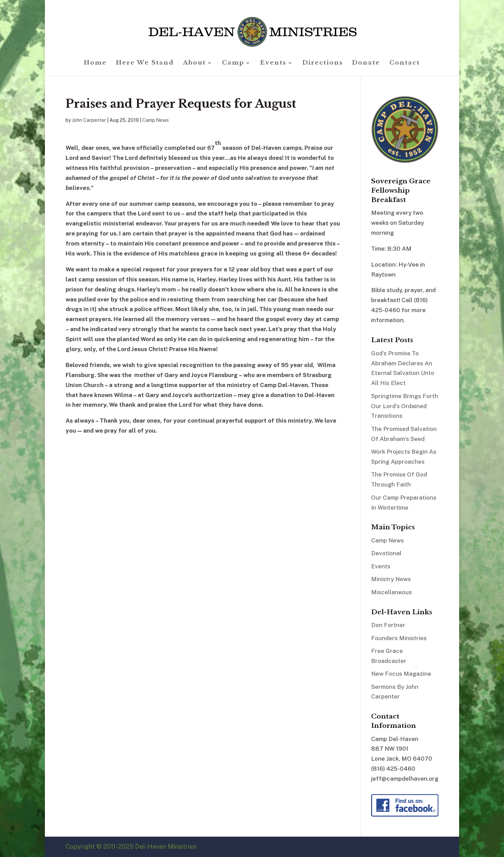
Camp (233, 63)
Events (273, 63)
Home (95, 63)
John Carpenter (89, 120)
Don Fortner (388, 625)
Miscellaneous (391, 592)
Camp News (156, 120)
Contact (405, 63)
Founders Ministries (399, 638)
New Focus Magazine (401, 674)
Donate (366, 63)
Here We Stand (145, 63)
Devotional (386, 553)
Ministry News (391, 579)
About (194, 63)
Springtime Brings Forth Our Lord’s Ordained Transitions (405, 406)
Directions (323, 63)
